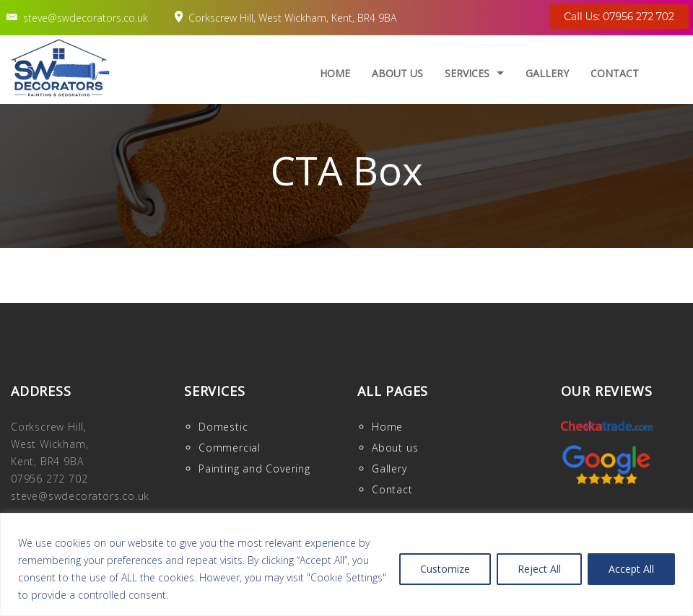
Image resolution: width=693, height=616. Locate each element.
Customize (445, 569)
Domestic (223, 427)
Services (467, 73)
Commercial (230, 448)
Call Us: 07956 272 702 (619, 17)
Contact (615, 73)
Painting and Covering (254, 468)
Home (335, 73)
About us (397, 73)
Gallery (547, 73)
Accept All (631, 569)
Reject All (539, 569)
